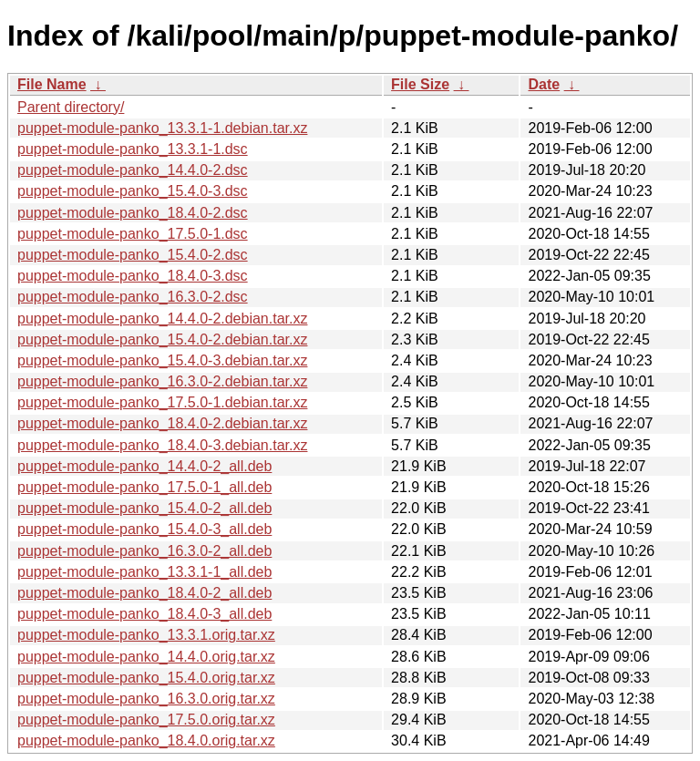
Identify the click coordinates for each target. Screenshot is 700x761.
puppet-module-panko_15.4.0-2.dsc (133, 255)
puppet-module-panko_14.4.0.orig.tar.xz (146, 657)
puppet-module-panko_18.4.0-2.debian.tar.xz (162, 423)
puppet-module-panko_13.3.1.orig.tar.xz (146, 635)
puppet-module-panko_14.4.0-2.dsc (133, 170)
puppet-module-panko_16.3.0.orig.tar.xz (146, 699)
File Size (420, 84)
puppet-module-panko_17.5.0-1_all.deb (144, 487)
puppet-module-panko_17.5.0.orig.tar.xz (146, 720)
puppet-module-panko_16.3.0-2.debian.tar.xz (162, 381)
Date (544, 84)
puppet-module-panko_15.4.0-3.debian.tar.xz (162, 360)
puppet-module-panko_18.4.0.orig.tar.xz (146, 740)
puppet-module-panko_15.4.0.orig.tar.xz (146, 678)
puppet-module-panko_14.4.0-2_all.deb (144, 466)
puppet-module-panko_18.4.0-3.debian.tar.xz (162, 445)
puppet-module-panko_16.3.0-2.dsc (133, 297)
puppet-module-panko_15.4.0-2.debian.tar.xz (162, 339)
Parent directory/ (71, 107)
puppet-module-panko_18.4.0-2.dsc (133, 213)
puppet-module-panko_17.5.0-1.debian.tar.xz (162, 402)
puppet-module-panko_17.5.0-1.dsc (133, 234)
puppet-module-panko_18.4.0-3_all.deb (144, 614)
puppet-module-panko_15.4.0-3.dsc (133, 191)
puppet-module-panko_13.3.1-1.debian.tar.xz (162, 128)
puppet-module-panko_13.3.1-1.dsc (133, 149)
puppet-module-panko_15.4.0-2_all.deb (144, 508)
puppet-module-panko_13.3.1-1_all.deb (144, 572)
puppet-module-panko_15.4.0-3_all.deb (144, 529)
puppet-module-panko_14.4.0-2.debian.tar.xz (162, 319)
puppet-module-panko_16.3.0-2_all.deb (144, 551)
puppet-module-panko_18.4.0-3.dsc (133, 276)
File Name (52, 84)
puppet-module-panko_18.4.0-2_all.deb (144, 593)
